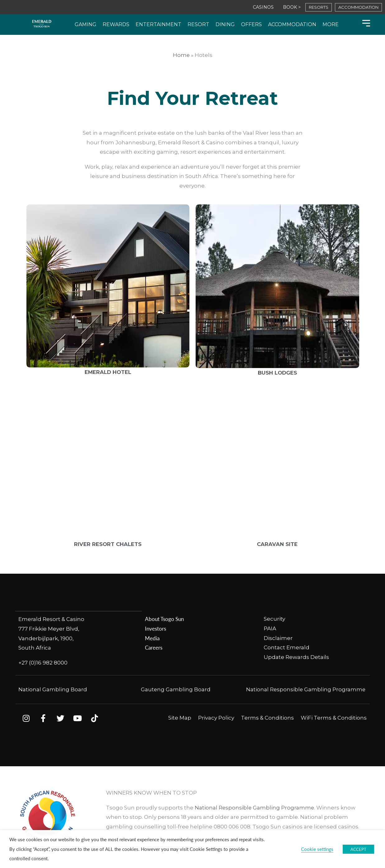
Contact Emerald (287, 647)
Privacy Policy (216, 717)
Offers (251, 24)
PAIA (270, 628)
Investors (155, 628)
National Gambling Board (53, 689)
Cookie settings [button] (317, 849)
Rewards (116, 24)
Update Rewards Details (296, 657)
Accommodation (292, 24)
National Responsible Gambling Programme (305, 689)
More (331, 24)
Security (275, 619)
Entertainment (158, 24)
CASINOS (263, 7)
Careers (154, 647)
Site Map (180, 717)
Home (181, 55)
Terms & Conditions (267, 717)
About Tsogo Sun (164, 619)
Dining (225, 24)
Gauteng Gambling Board (176, 689)
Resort (198, 24)
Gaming (86, 24)
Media (152, 638)
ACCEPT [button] (358, 849)
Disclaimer (278, 638)
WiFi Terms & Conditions (334, 717)
